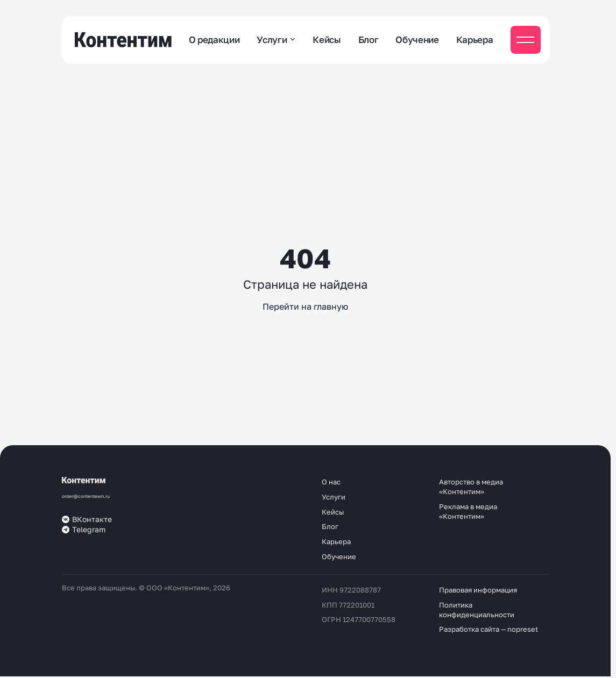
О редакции (214, 40)
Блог (369, 40)
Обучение (417, 40)
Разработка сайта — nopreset (488, 629)
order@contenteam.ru (86, 496)
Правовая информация (478, 590)
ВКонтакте (87, 519)
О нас (331, 482)
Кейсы (327, 40)
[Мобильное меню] (526, 40)
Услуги (272, 40)
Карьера (475, 40)
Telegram (84, 530)
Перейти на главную (305, 306)
